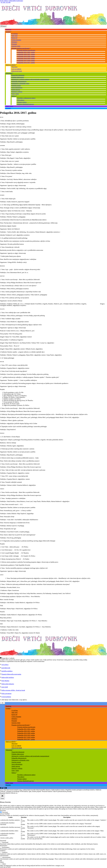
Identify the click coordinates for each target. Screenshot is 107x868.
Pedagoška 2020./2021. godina (26, 54)
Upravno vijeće (16, 46)
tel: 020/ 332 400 (6, 2)
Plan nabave (21, 100)
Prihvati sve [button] (14, 793)
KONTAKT (20, 1)
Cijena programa (16, 40)
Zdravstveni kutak (17, 71)
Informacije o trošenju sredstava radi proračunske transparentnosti (30, 79)
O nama (9, 32)
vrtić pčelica (5, 665)
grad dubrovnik (6, 668)
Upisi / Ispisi (15, 94)
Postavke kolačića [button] (5, 793)
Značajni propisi (16, 86)
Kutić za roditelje (11, 65)
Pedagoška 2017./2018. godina (26, 61)
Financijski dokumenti (18, 75)
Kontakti (8, 108)
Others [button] (2, 862)
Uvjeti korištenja (6, 697)
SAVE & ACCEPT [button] (5, 867)
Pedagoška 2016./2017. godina (26, 63)
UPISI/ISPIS (12, 1)
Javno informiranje (17, 88)
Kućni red (14, 38)
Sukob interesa (16, 90)
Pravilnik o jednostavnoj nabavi (26, 98)
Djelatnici (14, 42)
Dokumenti (10, 73)
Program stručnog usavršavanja (21, 48)
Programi (14, 44)
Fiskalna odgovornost (18, 77)
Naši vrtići (15, 36)
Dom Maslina (5, 681)
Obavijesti (14, 67)
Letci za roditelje (16, 69)
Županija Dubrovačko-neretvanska (11, 674)
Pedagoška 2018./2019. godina (26, 59)
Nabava (14, 96)
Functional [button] (3, 841)
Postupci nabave (22, 102)
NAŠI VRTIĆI (4, 1)
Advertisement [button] (4, 856)
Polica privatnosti (6, 694)
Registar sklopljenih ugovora (26, 104)
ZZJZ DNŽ (5, 687)
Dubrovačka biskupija (8, 684)
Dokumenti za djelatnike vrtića (20, 84)
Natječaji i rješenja (17, 92)
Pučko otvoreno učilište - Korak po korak (13, 690)
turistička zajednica (7, 671)
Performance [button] (4, 846)
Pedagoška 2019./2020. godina (26, 56)
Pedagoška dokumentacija (19, 81)
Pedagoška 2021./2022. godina (26, 52)
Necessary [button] (3, 810)
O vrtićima (15, 34)
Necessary (5, 812)
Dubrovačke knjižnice (8, 677)
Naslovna (8, 29)
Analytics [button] (3, 851)
